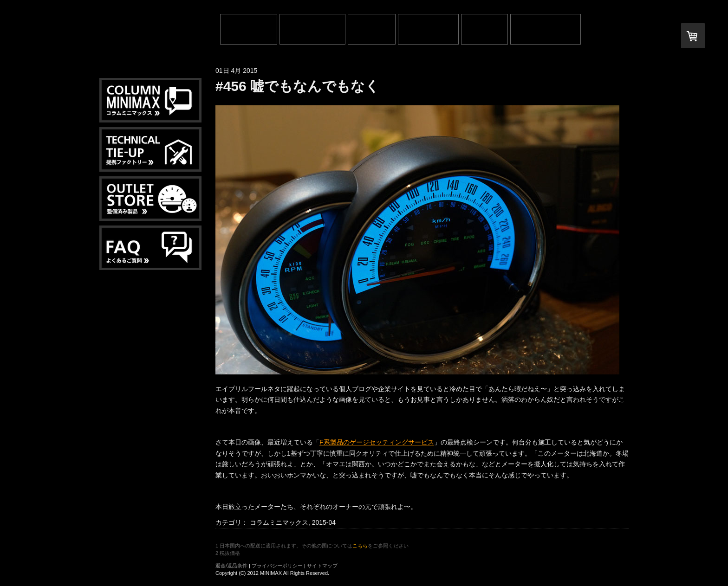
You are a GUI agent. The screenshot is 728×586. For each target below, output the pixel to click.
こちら (360, 546)
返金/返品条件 (231, 566)
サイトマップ (322, 566)
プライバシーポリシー (277, 566)
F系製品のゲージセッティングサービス (377, 442)
